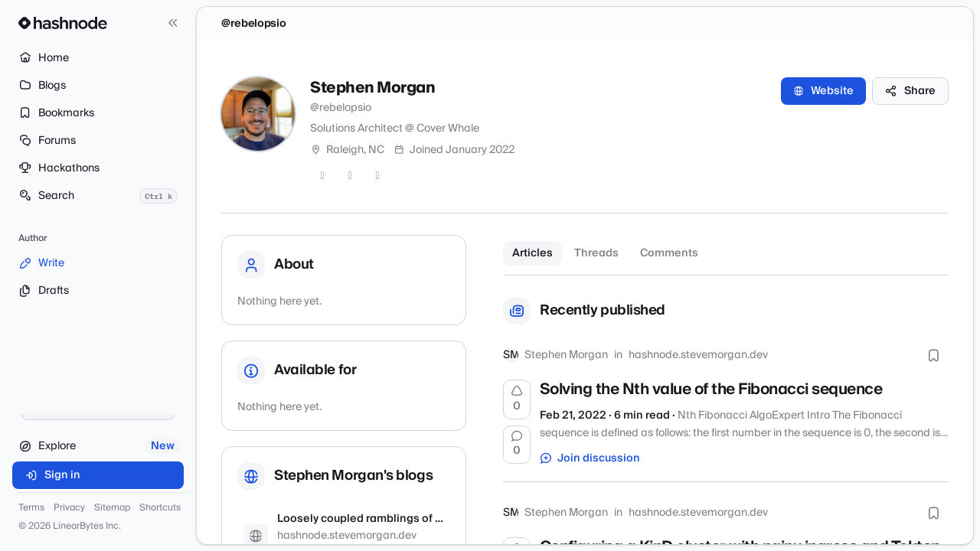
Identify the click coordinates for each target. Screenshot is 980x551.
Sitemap (112, 508)
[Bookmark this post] (933, 357)
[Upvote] (517, 402)
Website (823, 91)
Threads (596, 253)
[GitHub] (350, 176)
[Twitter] (322, 176)
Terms (31, 508)
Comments (669, 253)
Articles (532, 253)
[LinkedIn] (377, 176)
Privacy (69, 508)
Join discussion (590, 461)
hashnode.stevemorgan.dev (698, 357)
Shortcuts (160, 508)
